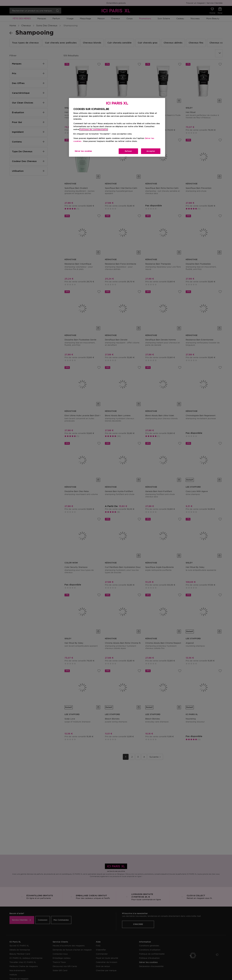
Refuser (128, 151)
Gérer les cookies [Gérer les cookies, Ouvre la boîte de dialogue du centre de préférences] (83, 151)
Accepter (151, 151)
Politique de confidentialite (94, 130)
